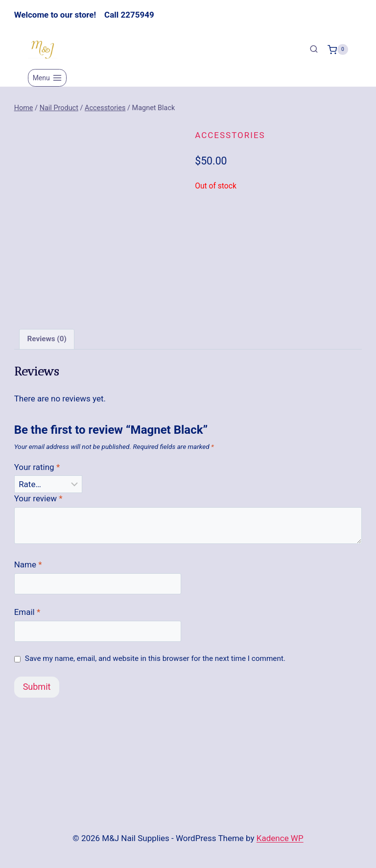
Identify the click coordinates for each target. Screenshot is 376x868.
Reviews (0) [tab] (47, 339)
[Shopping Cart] (338, 49)
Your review (38, 498)
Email (27, 612)
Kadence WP (280, 838)
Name (28, 564)
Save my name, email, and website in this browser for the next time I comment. (155, 658)
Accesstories (230, 135)
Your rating (37, 467)
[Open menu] (47, 78)
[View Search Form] (314, 49)
